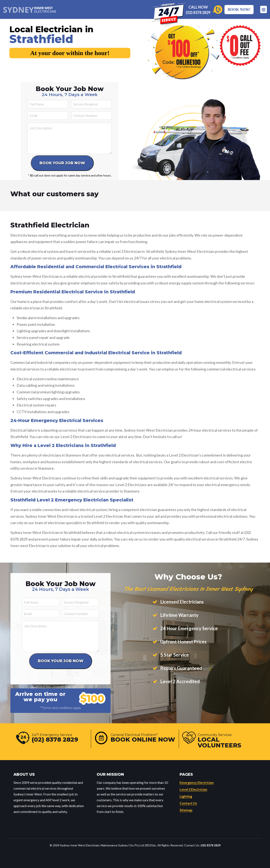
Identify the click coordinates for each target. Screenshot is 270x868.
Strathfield (41, 39)
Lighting (186, 796)
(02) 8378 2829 (198, 12)
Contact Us (188, 803)
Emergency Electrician (197, 782)
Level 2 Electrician (193, 789)
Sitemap (186, 810)
